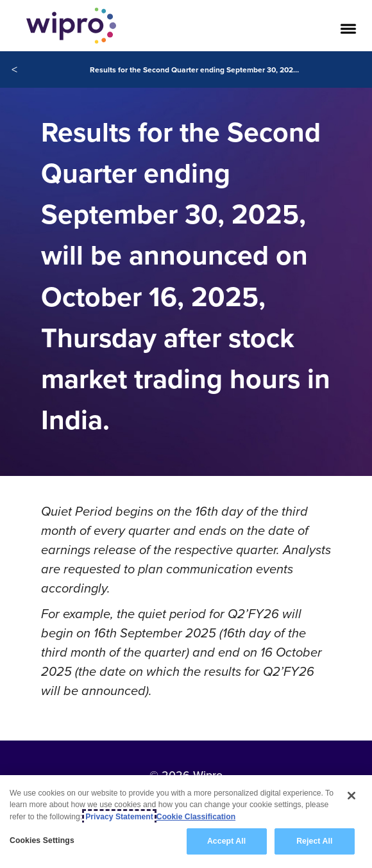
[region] (186, 822)
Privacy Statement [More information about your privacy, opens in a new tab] (119, 817)
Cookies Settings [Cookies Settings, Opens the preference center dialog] (42, 840)
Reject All (314, 841)
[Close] (351, 796)
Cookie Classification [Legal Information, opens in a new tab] (196, 817)
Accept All (226, 841)
